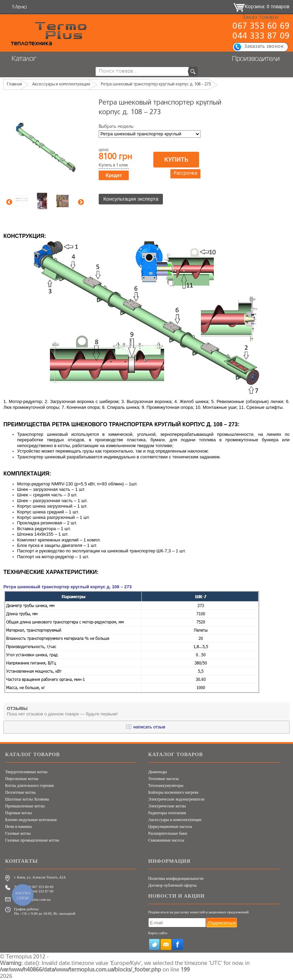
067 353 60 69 (261, 27)
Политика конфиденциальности (176, 878)
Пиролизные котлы (22, 779)
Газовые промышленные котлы (32, 840)
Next (81, 202)
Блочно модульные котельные (31, 820)
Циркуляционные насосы (170, 827)
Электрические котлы (167, 806)
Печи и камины (18, 827)
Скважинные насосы (166, 840)
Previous (9, 202)
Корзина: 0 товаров (267, 7)
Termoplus (19, 957)
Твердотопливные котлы (26, 772)
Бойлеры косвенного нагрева (173, 792)
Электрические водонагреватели (176, 799)
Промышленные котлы (25, 806)
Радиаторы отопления (167, 813)
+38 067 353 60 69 (39, 887)
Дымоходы (158, 772)
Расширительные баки (168, 833)
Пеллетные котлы (20, 792)
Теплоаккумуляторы (166, 786)
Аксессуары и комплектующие (175, 820)
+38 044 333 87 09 (39, 891)
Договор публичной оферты (172, 885)
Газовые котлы (18, 833)
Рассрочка (185, 174)
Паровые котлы (18, 813)
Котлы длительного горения (29, 786)
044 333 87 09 (261, 37)
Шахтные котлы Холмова (27, 799)
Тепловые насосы (163, 779)
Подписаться (222, 923)
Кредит (114, 175)
